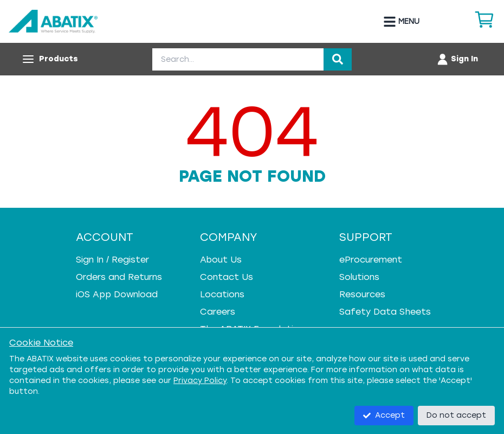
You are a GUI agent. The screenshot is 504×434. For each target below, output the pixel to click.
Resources (362, 294)
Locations (222, 294)
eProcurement (371, 260)
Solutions (359, 277)
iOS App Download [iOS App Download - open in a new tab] (117, 294)
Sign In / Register (112, 260)
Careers (218, 312)
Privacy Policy (200, 381)
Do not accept (456, 415)
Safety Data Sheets (385, 312)
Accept (384, 415)
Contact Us (227, 277)
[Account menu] (457, 59)
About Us (221, 260)
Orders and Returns (119, 277)
